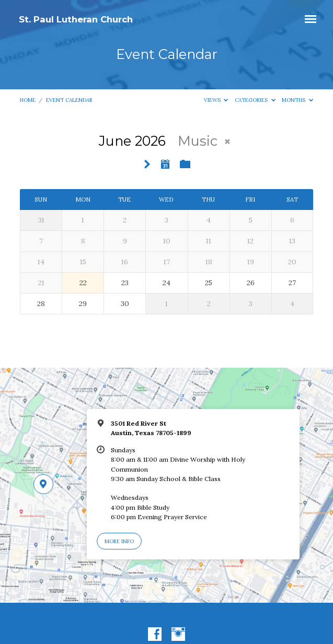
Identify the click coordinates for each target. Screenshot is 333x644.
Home (28, 100)
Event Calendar (69, 100)
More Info (119, 541)
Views (216, 100)
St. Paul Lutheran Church (76, 19)
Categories (255, 100)
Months (297, 100)
